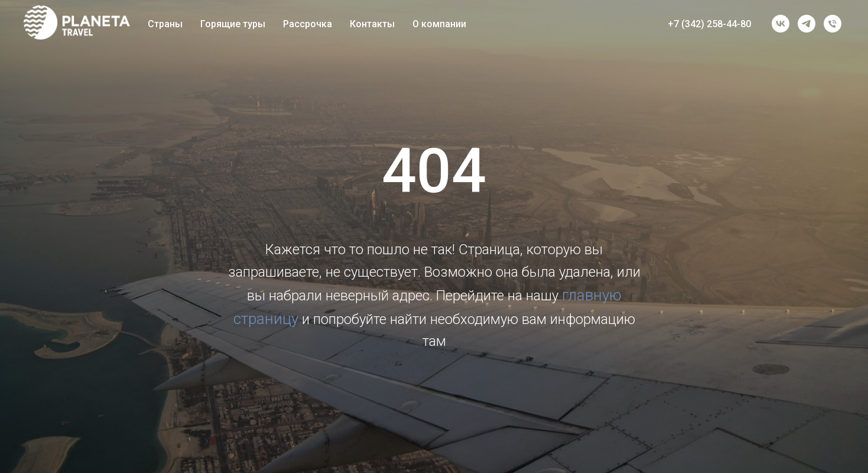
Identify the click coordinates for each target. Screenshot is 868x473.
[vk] (781, 24)
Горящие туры (233, 24)
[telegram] (807, 24)
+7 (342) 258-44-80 (709, 24)
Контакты (372, 24)
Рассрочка (308, 24)
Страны (165, 24)
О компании (439, 24)
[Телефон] (833, 24)
